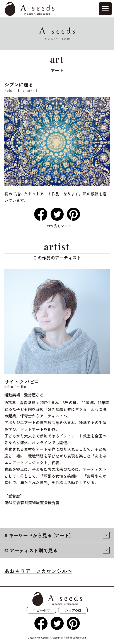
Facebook (41, 214)
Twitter (57, 214)
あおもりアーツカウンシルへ (38, 571)
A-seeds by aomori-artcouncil (29, 9)
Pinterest (73, 214)
